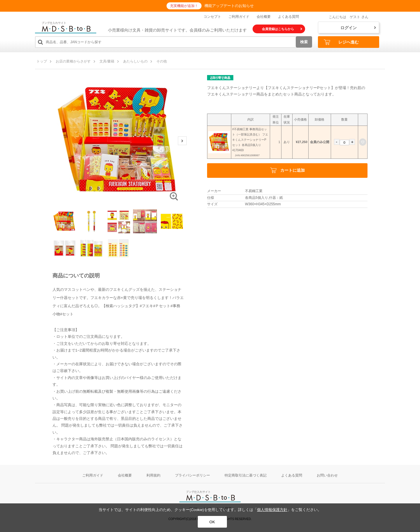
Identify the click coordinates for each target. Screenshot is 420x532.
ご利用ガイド (239, 17)
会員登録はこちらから (282, 29)
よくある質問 (288, 17)
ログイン (358, 28)
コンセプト (212, 17)
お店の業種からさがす (73, 61)
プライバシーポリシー (192, 475)
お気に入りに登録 (363, 142)
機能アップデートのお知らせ (229, 6)
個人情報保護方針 (272, 510)
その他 (162, 61)
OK (212, 522)
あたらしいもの (135, 61)
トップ (42, 61)
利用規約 (153, 475)
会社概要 (264, 17)
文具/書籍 (107, 61)
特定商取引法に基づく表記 (246, 475)
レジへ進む (341, 42)
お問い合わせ (327, 475)
